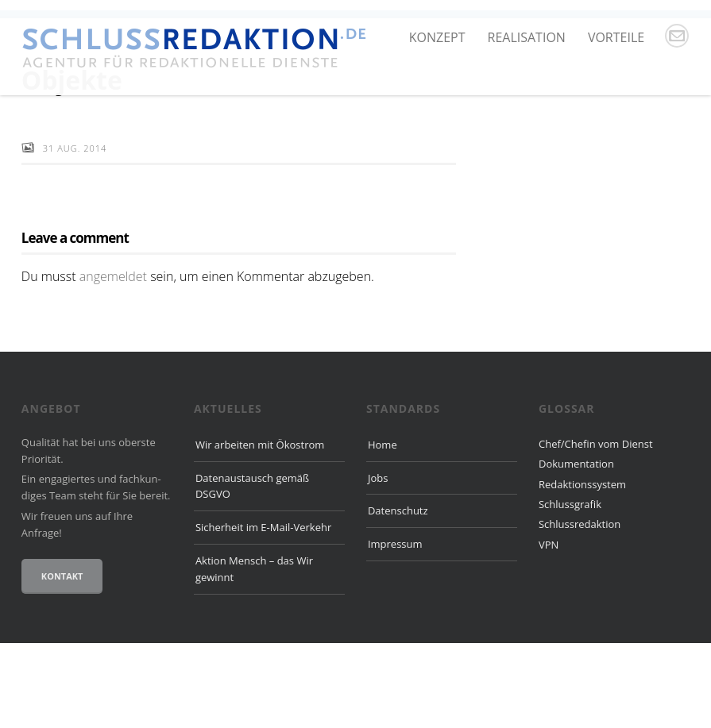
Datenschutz (398, 595)
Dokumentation (576, 549)
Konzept (437, 37)
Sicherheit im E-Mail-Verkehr (263, 612)
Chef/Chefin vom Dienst (596, 528)
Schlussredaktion (580, 609)
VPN (549, 629)
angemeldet (113, 360)
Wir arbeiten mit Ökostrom (260, 529)
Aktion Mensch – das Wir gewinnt (254, 654)
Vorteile (616, 37)
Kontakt (62, 661)
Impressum (395, 629)
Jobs (378, 562)
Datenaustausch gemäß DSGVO (252, 570)
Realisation (527, 37)
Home (383, 529)
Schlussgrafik (570, 588)
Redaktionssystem (582, 568)
